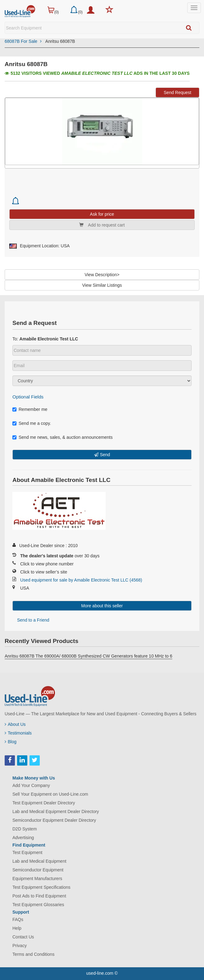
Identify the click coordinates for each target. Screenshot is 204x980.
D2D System (25, 829)
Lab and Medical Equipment (39, 861)
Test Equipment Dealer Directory (44, 803)
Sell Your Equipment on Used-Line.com (50, 794)
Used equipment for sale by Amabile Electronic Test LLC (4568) (81, 580)
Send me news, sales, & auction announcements (63, 437)
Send (105, 455)
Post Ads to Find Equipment (39, 896)
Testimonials (18, 733)
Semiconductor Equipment (38, 870)
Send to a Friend (33, 620)
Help (17, 928)
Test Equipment (27, 852)
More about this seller (102, 606)
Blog (11, 742)
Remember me (30, 409)
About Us (15, 724)
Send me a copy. (32, 423)
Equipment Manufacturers (37, 879)
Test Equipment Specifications (41, 887)
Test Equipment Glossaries (38, 905)
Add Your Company (31, 785)
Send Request (177, 92)
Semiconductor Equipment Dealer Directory (54, 820)
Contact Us (23, 937)
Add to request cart (102, 225)
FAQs (18, 919)
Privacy (20, 946)
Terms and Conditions (33, 954)
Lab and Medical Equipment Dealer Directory (56, 811)
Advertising (23, 838)
